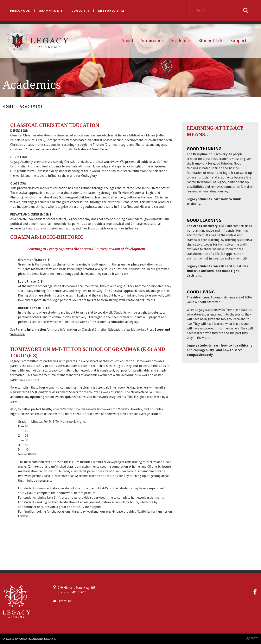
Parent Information (31, 330)
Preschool (20, 11)
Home (8, 106)
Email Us (62, 601)
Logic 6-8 (80, 11)
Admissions (152, 41)
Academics (181, 41)
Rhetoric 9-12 (111, 11)
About (127, 41)
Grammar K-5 (51, 11)
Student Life (211, 41)
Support (238, 41)
